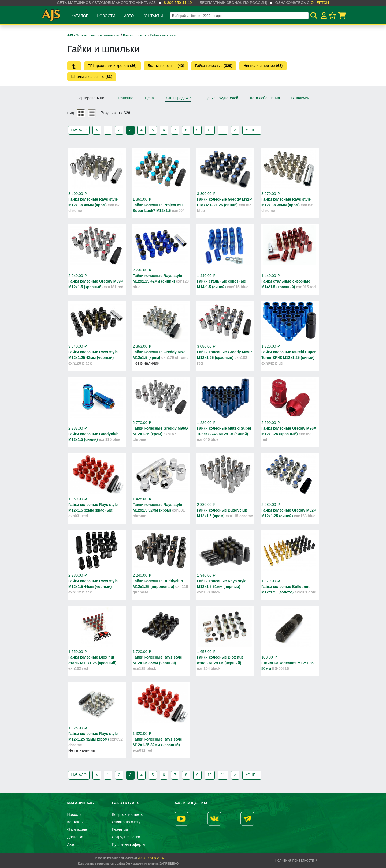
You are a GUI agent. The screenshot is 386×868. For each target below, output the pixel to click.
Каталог (80, 16)
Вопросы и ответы (128, 814)
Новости (106, 16)
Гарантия (120, 829)
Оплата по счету (126, 822)
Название (125, 98)
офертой (320, 3)
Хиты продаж (178, 98)
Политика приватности (294, 860)
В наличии (300, 98)
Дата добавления (265, 98)
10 (210, 130)
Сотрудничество (126, 837)
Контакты (153, 16)
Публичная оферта (128, 844)
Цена (149, 98)
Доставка (75, 837)
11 (223, 130)
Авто (129, 16)
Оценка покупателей (220, 98)
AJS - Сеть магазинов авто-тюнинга (94, 35)
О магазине (77, 829)
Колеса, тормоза (136, 35)
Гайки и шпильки (163, 35)
